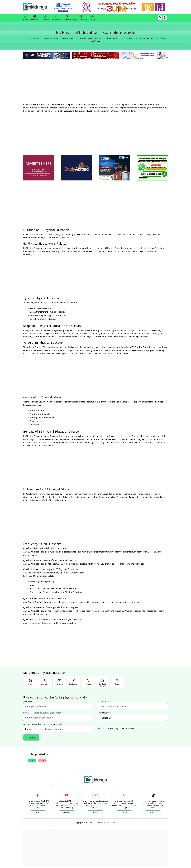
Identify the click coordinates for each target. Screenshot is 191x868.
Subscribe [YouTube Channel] (67, 812)
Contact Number (105, 702)
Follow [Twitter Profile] (95, 812)
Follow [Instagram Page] (124, 812)
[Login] (165, 18)
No (42, 761)
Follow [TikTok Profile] (153, 812)
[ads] (38, 168)
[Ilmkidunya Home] (37, 7)
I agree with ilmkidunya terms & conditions (118, 729)
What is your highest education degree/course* (42, 713)
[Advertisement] (95, 78)
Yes (32, 761)
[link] (65, 7)
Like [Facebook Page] (38, 812)
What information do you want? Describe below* (43, 724)
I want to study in (105, 713)
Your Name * (28, 702)
